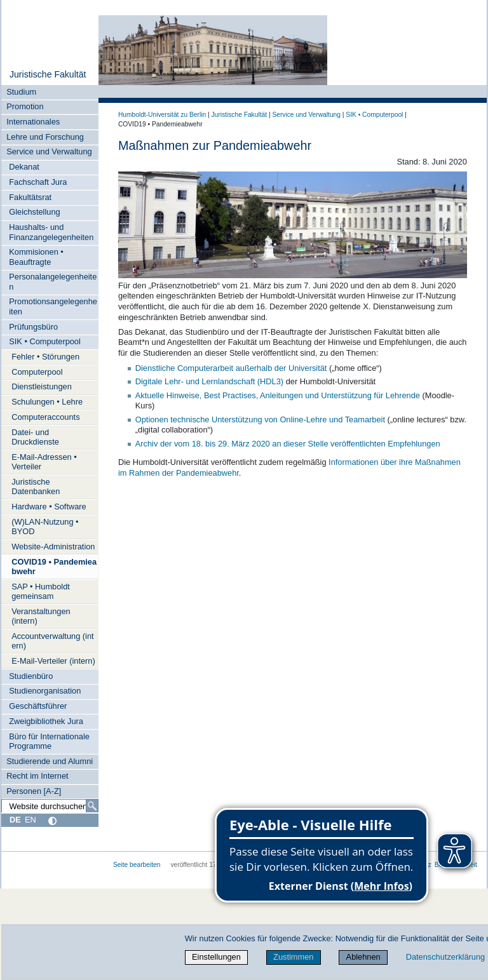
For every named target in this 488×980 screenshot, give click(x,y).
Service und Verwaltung (49, 151)
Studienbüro (31, 676)
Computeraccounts (45, 417)
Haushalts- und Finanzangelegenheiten (51, 232)
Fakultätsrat (30, 197)
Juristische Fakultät (48, 74)
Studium (21, 92)
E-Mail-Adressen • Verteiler (44, 462)
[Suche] (92, 806)
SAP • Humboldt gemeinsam (41, 591)
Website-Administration (53, 547)
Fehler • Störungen (45, 357)
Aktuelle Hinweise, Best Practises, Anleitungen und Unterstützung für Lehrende (278, 395)
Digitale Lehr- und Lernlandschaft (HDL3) (209, 381)
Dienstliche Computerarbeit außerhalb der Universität (231, 368)
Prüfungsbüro (33, 327)
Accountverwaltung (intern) (52, 641)
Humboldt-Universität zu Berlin (162, 115)
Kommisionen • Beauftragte (36, 257)
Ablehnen (363, 957)
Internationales (33, 122)
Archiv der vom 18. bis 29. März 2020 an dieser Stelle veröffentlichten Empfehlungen (288, 444)
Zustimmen (293, 957)
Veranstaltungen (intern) (41, 616)
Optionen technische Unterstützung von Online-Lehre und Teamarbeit (260, 420)
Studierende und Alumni (50, 761)
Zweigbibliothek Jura (46, 721)
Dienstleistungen (42, 386)
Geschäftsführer (38, 706)
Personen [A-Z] (34, 791)
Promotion (25, 106)
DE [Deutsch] (15, 820)
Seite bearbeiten (137, 865)
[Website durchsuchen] (50, 806)
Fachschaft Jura (38, 182)
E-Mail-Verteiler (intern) (53, 661)
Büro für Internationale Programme (49, 741)
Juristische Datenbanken (36, 487)
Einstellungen (216, 957)
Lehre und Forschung (45, 137)
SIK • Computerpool (45, 341)
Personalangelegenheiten (53, 281)
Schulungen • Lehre (47, 402)
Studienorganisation (45, 691)
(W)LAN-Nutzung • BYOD (45, 527)
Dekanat (24, 167)
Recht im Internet (37, 776)
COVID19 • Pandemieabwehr (54, 567)
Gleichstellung (34, 212)
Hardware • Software (49, 507)
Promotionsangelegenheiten (53, 306)
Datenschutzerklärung (445, 957)
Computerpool (37, 372)
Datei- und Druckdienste (35, 437)
